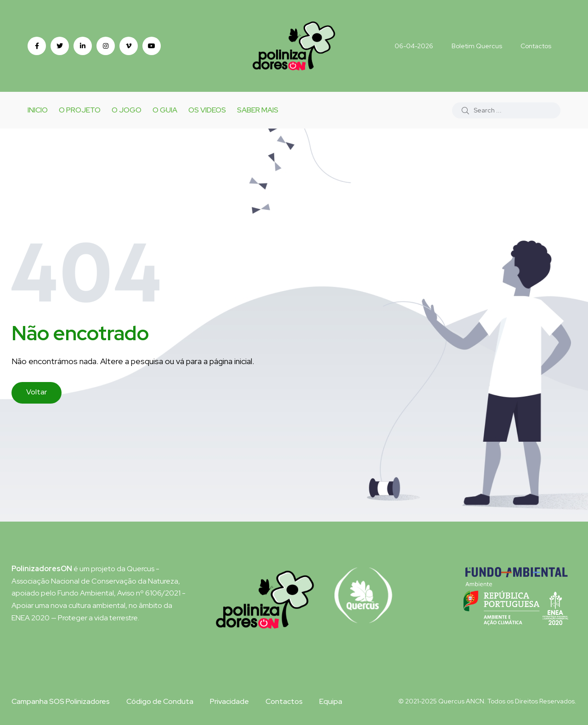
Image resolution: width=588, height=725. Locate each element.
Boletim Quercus (477, 46)
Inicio (38, 110)
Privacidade (229, 701)
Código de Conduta (160, 701)
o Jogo (127, 110)
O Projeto (80, 110)
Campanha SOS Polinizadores (61, 701)
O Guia (165, 110)
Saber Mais (258, 110)
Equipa (331, 701)
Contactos (536, 46)
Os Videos (207, 110)
